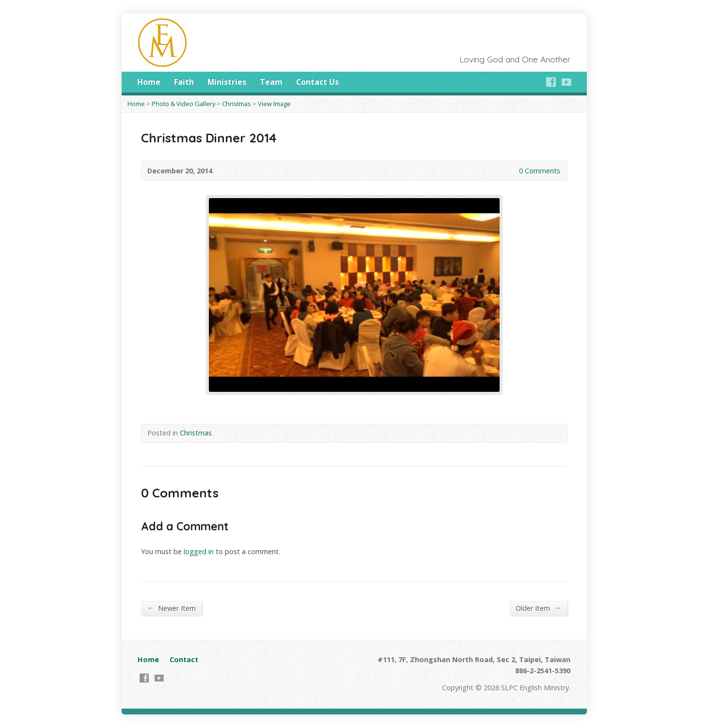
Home (149, 82)
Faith (184, 82)
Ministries (227, 82)
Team (271, 82)
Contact (184, 659)
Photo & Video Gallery (183, 104)
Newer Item (172, 608)
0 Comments (511, 171)
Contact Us (317, 82)
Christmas (236, 104)
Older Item (538, 608)
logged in (199, 551)
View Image (274, 104)
